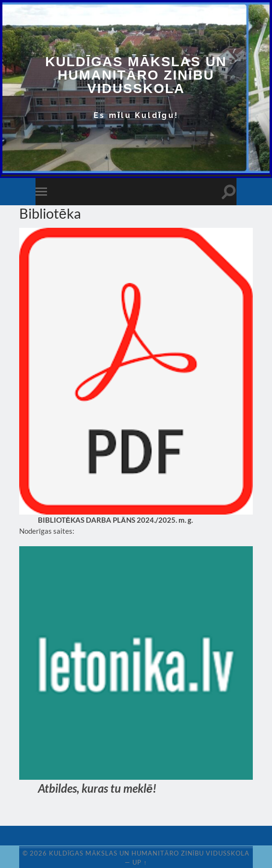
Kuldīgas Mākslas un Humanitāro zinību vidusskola (136, 75)
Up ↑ (140, 862)
